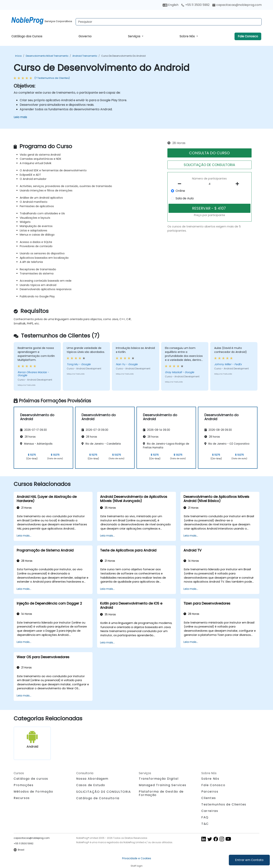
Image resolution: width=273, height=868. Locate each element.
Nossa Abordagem (92, 779)
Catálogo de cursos (31, 779)
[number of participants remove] (181, 184)
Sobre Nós (187, 36)
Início (18, 56)
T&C (205, 824)
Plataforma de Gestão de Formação (161, 793)
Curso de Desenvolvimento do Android (123, 56)
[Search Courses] (169, 22)
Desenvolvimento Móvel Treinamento (47, 56)
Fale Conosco (248, 36)
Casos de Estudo (91, 785)
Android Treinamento (85, 56)
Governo (85, 36)
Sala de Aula (185, 198)
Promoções (24, 785)
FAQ (205, 817)
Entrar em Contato (249, 860)
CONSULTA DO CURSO (209, 153)
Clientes (209, 798)
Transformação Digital (159, 779)
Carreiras (210, 811)
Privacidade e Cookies (137, 858)
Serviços (135, 36)
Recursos (22, 798)
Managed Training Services (163, 785)
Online (180, 191)
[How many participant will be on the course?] (209, 184)
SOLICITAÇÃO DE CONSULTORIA (209, 165)
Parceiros (210, 792)
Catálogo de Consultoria (98, 798)
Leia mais (20, 117)
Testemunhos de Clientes (224, 804)
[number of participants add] (238, 184)
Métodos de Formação (33, 792)
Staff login (137, 866)
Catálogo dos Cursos (27, 36)
